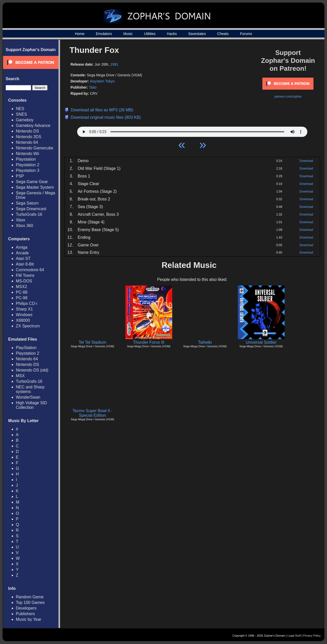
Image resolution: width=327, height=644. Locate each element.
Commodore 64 (30, 270)
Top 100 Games (30, 603)
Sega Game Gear (32, 182)
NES (20, 109)
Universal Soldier (261, 342)
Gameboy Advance (33, 126)
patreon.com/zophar (288, 97)
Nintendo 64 (27, 142)
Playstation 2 (28, 165)
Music (128, 34)
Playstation (26, 159)
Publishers (25, 614)
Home (80, 34)
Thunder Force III (149, 342)
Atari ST (23, 259)
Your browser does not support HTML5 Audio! (192, 130)
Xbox (20, 220)
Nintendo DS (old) (32, 370)
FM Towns (25, 275)
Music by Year (29, 619)
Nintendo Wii (27, 154)
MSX (20, 376)
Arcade (22, 253)
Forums (246, 34)
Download (306, 161)
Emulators (104, 34)
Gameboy (25, 120)
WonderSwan (28, 397)
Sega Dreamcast (31, 209)
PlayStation (26, 348)
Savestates (197, 34)
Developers (26, 608)
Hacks (172, 34)
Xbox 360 (25, 226)
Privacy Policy (312, 636)
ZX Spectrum (28, 326)
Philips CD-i (27, 303)
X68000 (23, 320)
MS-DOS (24, 281)
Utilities (150, 34)
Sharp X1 (24, 309)
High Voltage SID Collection (31, 405)
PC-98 (22, 298)
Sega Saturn (27, 203)
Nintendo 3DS (29, 137)
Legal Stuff (294, 636)
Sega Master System (35, 187)
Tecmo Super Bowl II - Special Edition (93, 413)
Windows (24, 315)
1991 (114, 64)
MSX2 (21, 287)
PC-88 (22, 292)
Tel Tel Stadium (92, 342)
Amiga (22, 247)
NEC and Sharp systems (30, 389)
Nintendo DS (27, 131)
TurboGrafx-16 (29, 214)
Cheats (223, 34)
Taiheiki (205, 342)
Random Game (30, 597)
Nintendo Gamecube (35, 148)
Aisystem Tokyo (102, 81)
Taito (93, 87)
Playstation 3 (28, 170)
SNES (21, 114)
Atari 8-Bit (25, 264)
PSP (20, 176)
